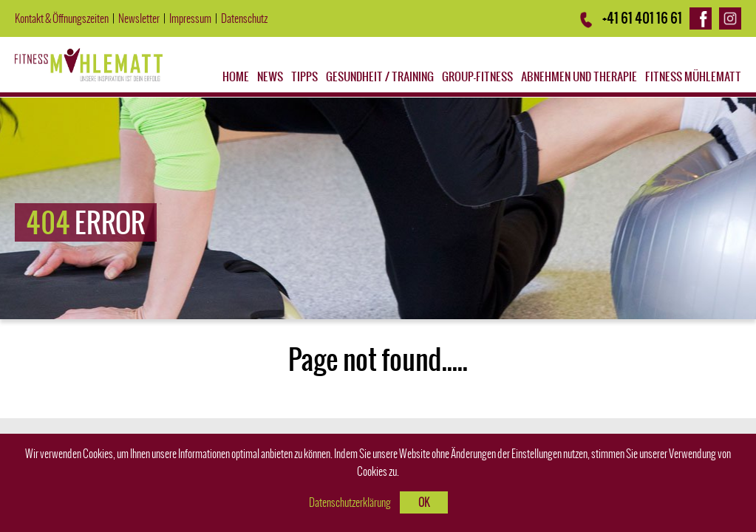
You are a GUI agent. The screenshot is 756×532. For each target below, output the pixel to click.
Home (236, 76)
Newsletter (139, 18)
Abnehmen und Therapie (579, 76)
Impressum (190, 18)
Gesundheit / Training (380, 76)
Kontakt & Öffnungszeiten (62, 18)
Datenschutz (244, 18)
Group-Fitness (477, 76)
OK (424, 502)
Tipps (304, 76)
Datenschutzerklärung (350, 502)
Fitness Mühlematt (693, 76)
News (270, 76)
